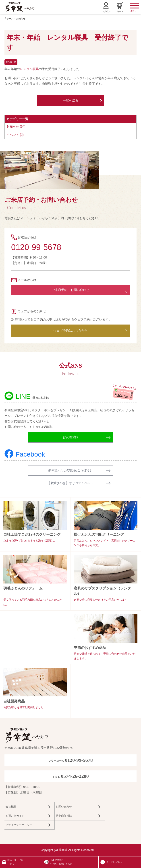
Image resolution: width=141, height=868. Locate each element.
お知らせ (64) (16, 126)
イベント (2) (15, 135)
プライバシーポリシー (19, 825)
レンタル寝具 (29, 69)
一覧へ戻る (70, 100)
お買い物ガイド (15, 816)
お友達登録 (70, 437)
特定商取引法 (64, 816)
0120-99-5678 (36, 247)
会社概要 (11, 807)
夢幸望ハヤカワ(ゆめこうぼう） (71, 470)
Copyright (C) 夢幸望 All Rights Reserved (67, 850)
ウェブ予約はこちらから (70, 331)
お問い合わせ (64, 807)
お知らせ (21, 19)
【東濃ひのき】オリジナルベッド (70, 483)
